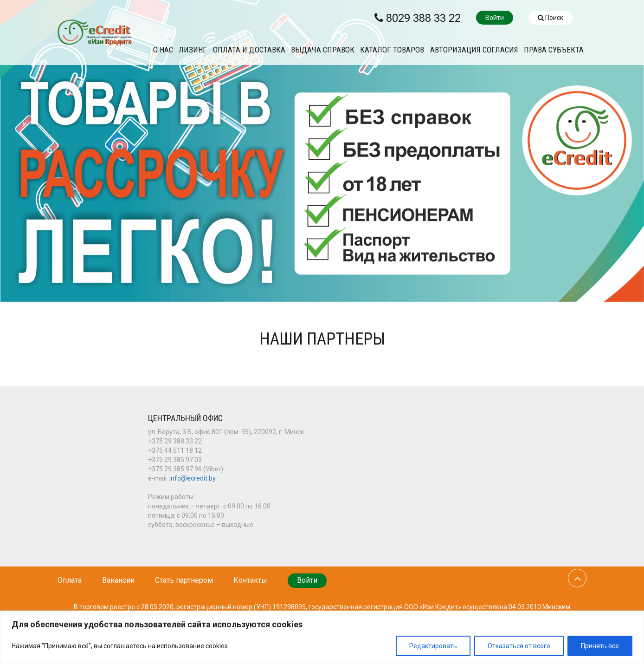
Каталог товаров (392, 50)
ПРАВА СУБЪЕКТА (554, 50)
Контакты (250, 580)
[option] (322, 151)
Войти (495, 18)
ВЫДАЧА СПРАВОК (323, 50)
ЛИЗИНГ (193, 50)
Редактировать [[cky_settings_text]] (433, 646)
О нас (163, 50)
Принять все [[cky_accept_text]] (600, 646)
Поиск (551, 18)
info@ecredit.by (193, 478)
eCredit (95, 33)
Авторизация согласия (474, 50)
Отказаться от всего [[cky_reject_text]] (519, 646)
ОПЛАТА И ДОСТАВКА (249, 50)
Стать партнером (184, 580)
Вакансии (118, 580)
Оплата (70, 580)
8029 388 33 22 (418, 18)
